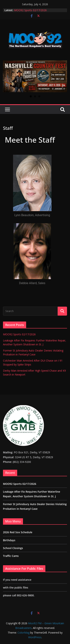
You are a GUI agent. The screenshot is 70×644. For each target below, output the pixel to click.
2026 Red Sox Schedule (18, 532)
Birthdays (9, 540)
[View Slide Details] (35, 76)
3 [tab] (39, 96)
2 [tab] (35, 96)
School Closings (13, 548)
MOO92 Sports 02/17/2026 (30, 10)
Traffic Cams (11, 556)
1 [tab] (31, 96)
